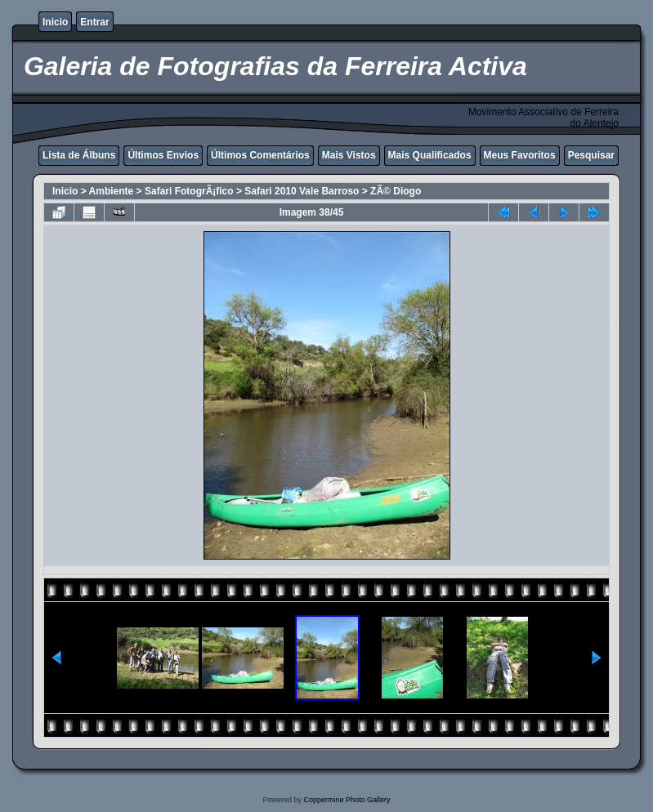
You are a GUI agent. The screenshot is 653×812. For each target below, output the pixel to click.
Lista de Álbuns (79, 155)
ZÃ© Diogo (396, 191)
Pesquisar (591, 155)
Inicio (55, 22)
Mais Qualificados (430, 155)
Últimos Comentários (260, 155)
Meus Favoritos (520, 155)
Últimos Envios (163, 155)
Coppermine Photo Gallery (347, 800)
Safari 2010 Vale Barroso (302, 191)
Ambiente (112, 191)
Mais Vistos (349, 155)
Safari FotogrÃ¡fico (189, 191)
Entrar (94, 22)
